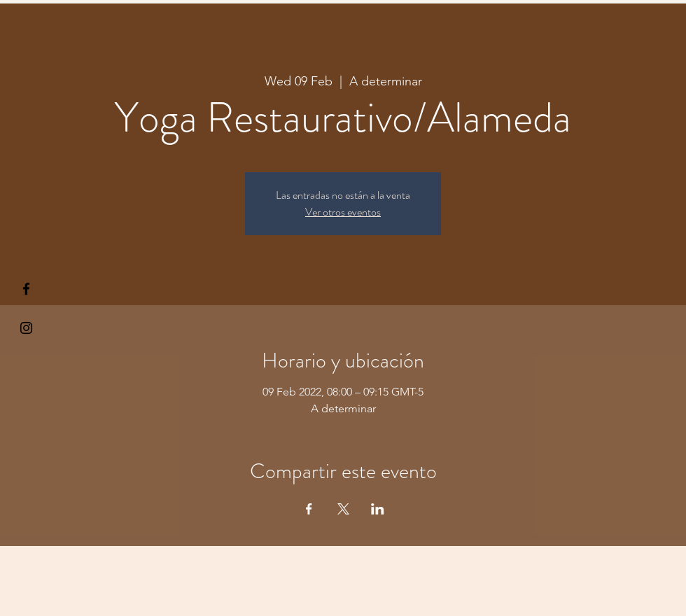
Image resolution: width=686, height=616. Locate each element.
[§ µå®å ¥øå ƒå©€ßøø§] (26, 289)
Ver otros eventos (343, 212)
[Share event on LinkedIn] (378, 509)
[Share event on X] (343, 509)
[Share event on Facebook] (309, 509)
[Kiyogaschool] (26, 328)
